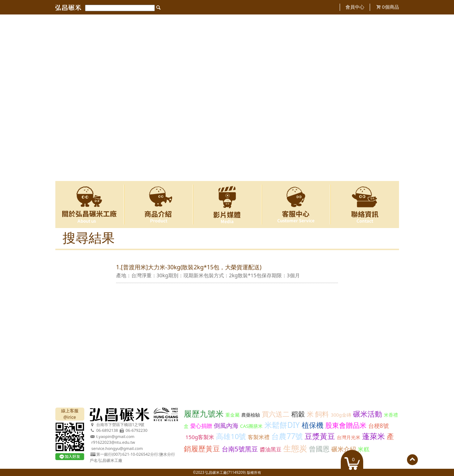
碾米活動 (368, 414)
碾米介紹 (344, 449)
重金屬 (232, 415)
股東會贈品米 (346, 425)
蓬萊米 (374, 436)
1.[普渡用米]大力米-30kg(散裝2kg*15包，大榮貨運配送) (189, 267)
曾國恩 (319, 449)
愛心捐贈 (201, 426)
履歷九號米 (204, 413)
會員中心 (355, 7)
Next (389, 98)
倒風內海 (226, 426)
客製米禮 (259, 437)
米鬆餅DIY (282, 425)
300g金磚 (341, 415)
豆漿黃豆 (320, 436)
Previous (65, 98)
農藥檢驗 (251, 415)
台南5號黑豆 (240, 449)
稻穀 (298, 414)
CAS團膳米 (252, 426)
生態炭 (295, 448)
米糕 (364, 449)
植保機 (313, 425)
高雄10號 (231, 436)
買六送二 (276, 414)
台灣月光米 (349, 437)
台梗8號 (379, 426)
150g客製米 (200, 437)
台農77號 (287, 436)
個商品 (390, 7)
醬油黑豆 (271, 449)
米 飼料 (318, 414)
